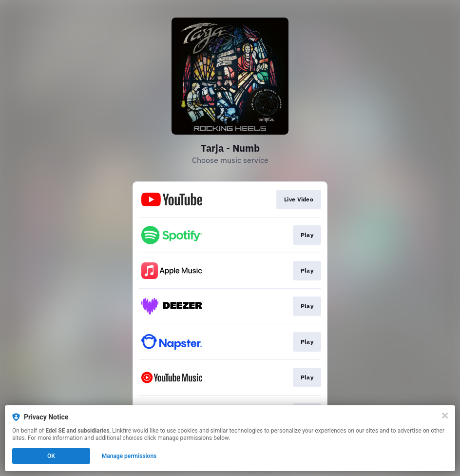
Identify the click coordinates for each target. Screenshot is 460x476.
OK (51, 456)
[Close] (445, 416)
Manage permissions (129, 456)
